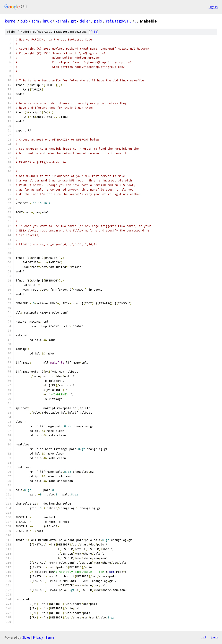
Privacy (38, 637)
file (94, 32)
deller (85, 21)
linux (47, 21)
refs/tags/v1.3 (119, 21)
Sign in (213, 7)
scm (35, 21)
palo (98, 21)
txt (204, 637)
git (73, 21)
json (214, 637)
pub (24, 21)
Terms (50, 637)
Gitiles (26, 637)
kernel (11, 21)
